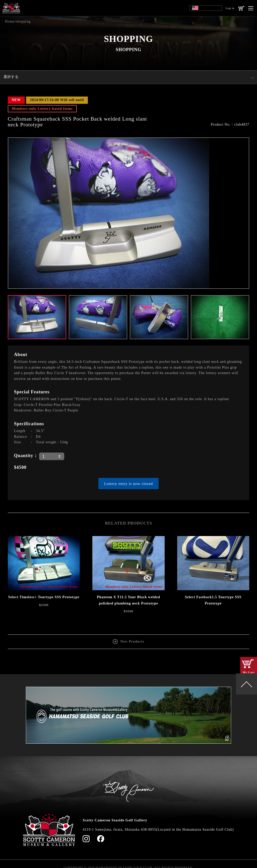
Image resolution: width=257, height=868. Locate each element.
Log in (230, 8)
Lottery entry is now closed (128, 484)
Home (10, 21)
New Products (132, 641)
